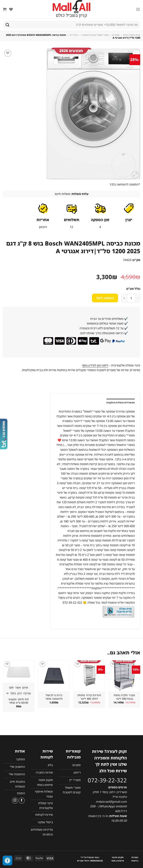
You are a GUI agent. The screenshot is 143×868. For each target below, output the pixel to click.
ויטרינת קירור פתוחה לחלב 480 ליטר (89, 697)
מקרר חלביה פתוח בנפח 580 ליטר (124, 697)
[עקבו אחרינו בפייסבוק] (22, 801)
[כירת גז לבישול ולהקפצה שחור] (54, 676)
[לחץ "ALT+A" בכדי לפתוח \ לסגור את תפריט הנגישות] (7, 861)
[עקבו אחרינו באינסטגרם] (15, 801)
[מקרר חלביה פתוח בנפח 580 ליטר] (124, 676)
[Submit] (7, 25)
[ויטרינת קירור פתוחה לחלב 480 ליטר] (89, 676)
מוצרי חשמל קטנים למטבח (95, 35)
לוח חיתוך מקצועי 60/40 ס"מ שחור (19, 701)
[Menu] (138, 9)
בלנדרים (74, 35)
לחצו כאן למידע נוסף (95, 365)
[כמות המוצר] (131, 298)
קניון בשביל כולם (132, 35)
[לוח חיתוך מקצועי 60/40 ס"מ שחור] (19, 671)
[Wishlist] (11, 9)
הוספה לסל (105, 298)
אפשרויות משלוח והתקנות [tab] (121, 402)
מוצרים (116, 35)
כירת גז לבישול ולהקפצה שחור (54, 697)
